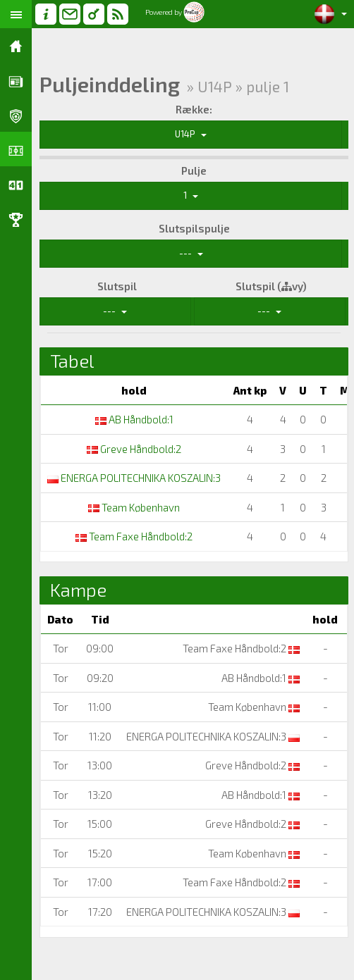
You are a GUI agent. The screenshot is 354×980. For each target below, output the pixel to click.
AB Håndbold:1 (134, 419)
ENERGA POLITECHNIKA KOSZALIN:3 (134, 478)
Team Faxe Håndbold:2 (134, 536)
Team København (134, 507)
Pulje (194, 170)
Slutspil (117, 286)
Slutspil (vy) (271, 286)
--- (191, 253)
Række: (194, 109)
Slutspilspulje (194, 228)
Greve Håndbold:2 (134, 449)
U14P (191, 134)
